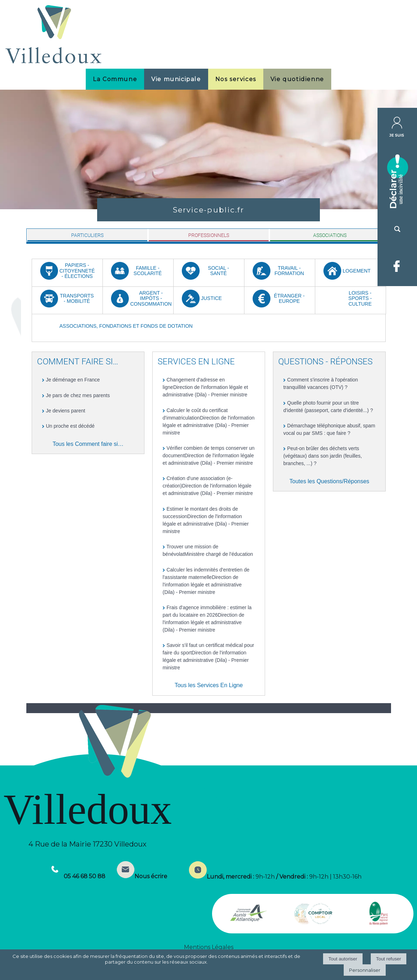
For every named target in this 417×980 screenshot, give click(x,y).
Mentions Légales (209, 947)
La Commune (115, 79)
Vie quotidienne (297, 79)
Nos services (236, 79)
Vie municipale (176, 79)
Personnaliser (365, 970)
